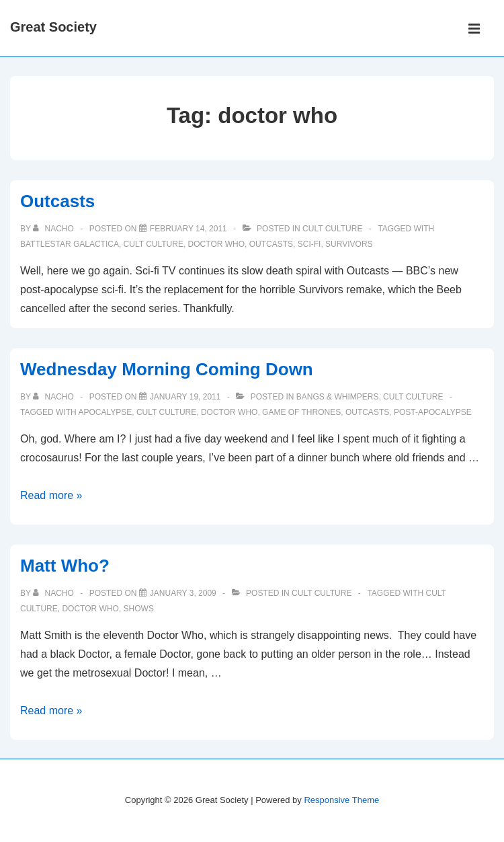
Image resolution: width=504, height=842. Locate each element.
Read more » (51, 495)
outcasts (271, 244)
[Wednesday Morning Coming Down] (185, 397)
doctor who (216, 244)
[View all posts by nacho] (54, 229)
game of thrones (301, 412)
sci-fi (309, 244)
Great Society (53, 27)
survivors (349, 244)
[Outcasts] (188, 229)
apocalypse (105, 412)
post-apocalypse (433, 412)
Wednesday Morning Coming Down (167, 369)
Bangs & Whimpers (338, 397)
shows (139, 609)
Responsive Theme (341, 800)
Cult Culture (332, 229)
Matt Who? (65, 566)
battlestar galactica (70, 244)
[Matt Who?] (183, 593)
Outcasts (57, 201)
